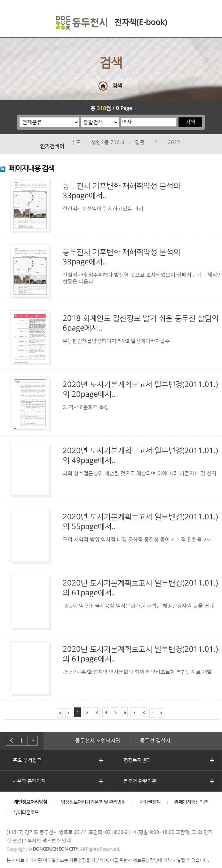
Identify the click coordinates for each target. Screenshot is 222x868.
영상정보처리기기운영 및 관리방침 (93, 802)
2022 (174, 143)
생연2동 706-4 (108, 143)
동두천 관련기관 (140, 781)
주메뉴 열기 (11, 18)
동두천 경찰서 (155, 741)
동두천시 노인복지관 (98, 741)
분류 (20, 117)
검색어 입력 (121, 117)
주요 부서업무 (27, 760)
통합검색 (81, 117)
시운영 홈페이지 (29, 781)
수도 (76, 143)
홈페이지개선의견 (191, 802)
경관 (140, 143)
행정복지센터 (137, 760)
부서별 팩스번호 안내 (49, 841)
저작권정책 (150, 802)
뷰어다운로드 (26, 813)
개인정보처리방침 (30, 802)
